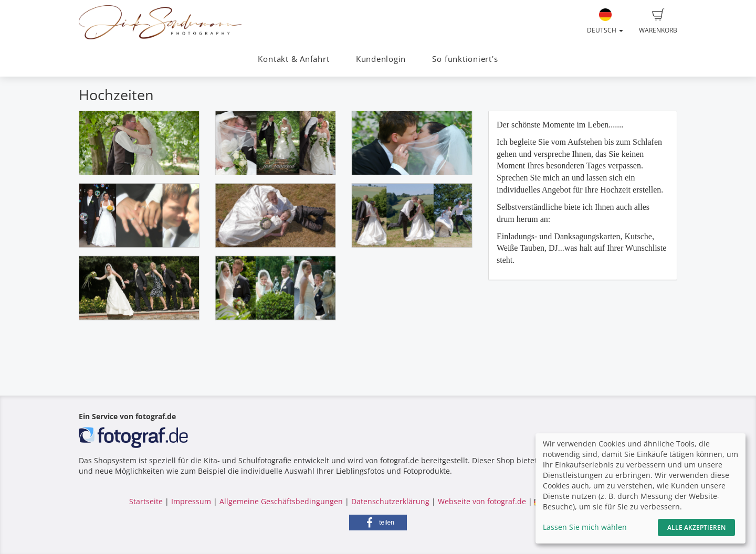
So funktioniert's (465, 59)
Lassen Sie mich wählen (585, 527)
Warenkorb (658, 22)
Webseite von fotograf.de (482, 501)
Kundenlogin (381, 59)
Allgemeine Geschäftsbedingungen (281, 501)
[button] (378, 523)
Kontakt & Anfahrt (293, 59)
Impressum (191, 501)
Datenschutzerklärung (390, 501)
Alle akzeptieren (696, 528)
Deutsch (605, 22)
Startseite (146, 501)
